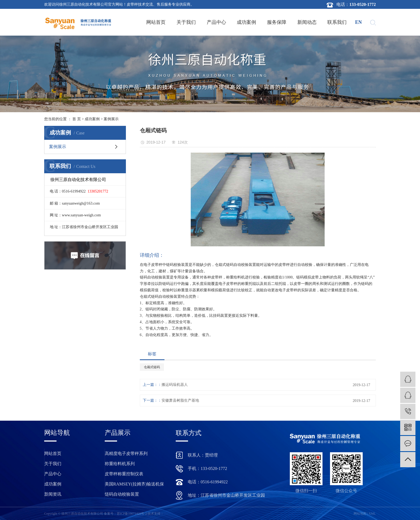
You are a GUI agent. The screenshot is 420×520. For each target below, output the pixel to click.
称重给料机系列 (120, 464)
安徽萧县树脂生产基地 (180, 400)
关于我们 (186, 22)
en (359, 22)
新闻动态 (307, 22)
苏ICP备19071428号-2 (132, 514)
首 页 (77, 119)
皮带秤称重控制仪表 (124, 474)
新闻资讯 (53, 494)
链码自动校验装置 (122, 494)
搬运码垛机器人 (175, 385)
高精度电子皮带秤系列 (126, 453)
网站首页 (156, 22)
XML (372, 514)
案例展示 (111, 119)
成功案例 (246, 22)
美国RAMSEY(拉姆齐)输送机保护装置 (134, 485)
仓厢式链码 (152, 367)
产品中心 (216, 22)
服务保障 (277, 22)
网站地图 (360, 514)
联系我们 (337, 22)
